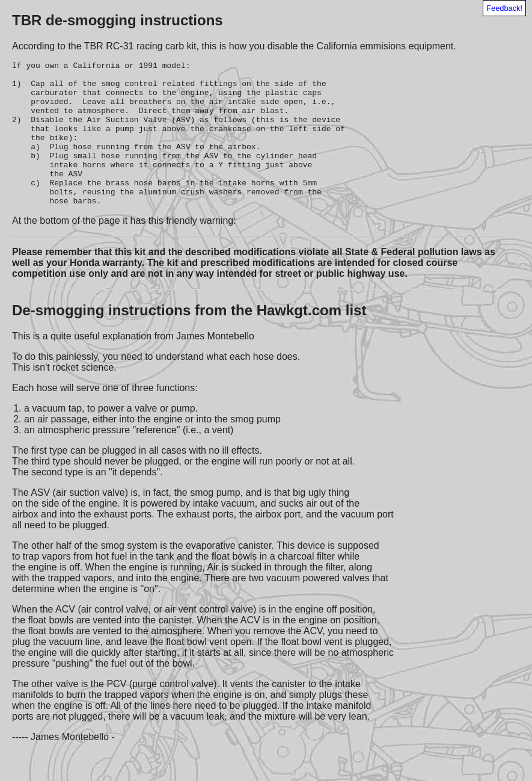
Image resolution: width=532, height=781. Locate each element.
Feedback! (504, 8)
